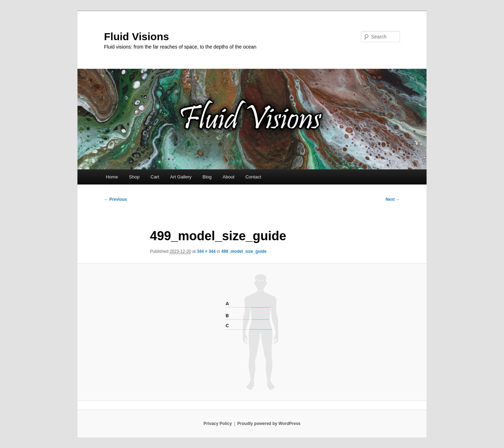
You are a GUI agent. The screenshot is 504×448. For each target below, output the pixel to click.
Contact (253, 177)
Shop (134, 177)
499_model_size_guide (244, 251)
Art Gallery (181, 177)
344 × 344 (206, 251)
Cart (155, 177)
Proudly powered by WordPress (269, 424)
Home (112, 177)
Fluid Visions (136, 36)
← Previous (116, 199)
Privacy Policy (218, 424)
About (229, 177)
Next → (393, 199)
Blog (207, 177)
